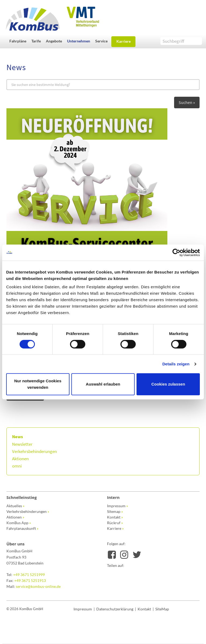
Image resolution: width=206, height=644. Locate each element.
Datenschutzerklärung (115, 609)
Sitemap (115, 511)
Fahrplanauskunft (22, 528)
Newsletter (22, 444)
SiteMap (162, 609)
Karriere (124, 41)
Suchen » (187, 102)
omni (17, 466)
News (18, 437)
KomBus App (19, 523)
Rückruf (115, 523)
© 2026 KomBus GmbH (25, 609)
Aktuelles (15, 506)
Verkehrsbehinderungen (34, 451)
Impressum (117, 506)
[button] (19, 41)
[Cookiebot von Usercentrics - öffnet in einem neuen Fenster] (176, 253)
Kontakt (115, 517)
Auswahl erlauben (103, 384)
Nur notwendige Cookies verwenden (38, 384)
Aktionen (20, 459)
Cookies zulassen (168, 384)
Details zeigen (176, 364)
